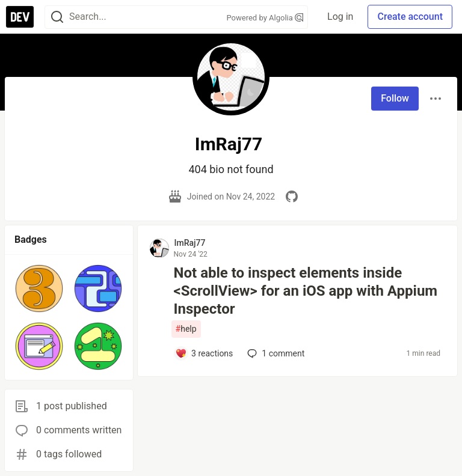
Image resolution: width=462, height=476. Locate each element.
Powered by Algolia (265, 18)
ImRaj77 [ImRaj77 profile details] (190, 243)
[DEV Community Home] (20, 17)
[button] (39, 288)
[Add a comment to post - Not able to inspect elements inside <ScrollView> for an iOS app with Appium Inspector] (204, 353)
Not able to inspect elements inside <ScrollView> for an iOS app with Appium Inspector (306, 291)
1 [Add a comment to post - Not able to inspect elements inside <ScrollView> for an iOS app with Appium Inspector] (275, 353)
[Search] (57, 17)
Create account (410, 17)
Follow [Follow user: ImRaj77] (395, 98)
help (186, 329)
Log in (340, 17)
